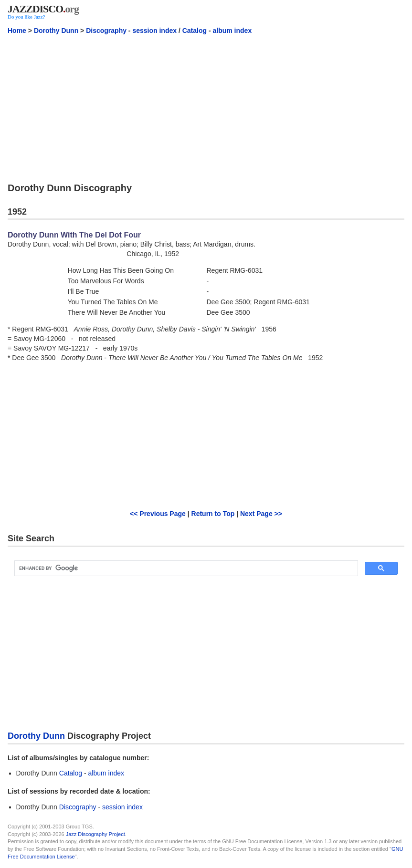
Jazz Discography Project (95, 834)
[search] (185, 568)
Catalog (195, 31)
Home (17, 31)
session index (154, 31)
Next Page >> (261, 514)
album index (232, 31)
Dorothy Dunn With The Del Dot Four (74, 235)
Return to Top (213, 514)
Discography (106, 31)
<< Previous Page (158, 514)
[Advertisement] (206, 108)
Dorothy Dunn (56, 31)
